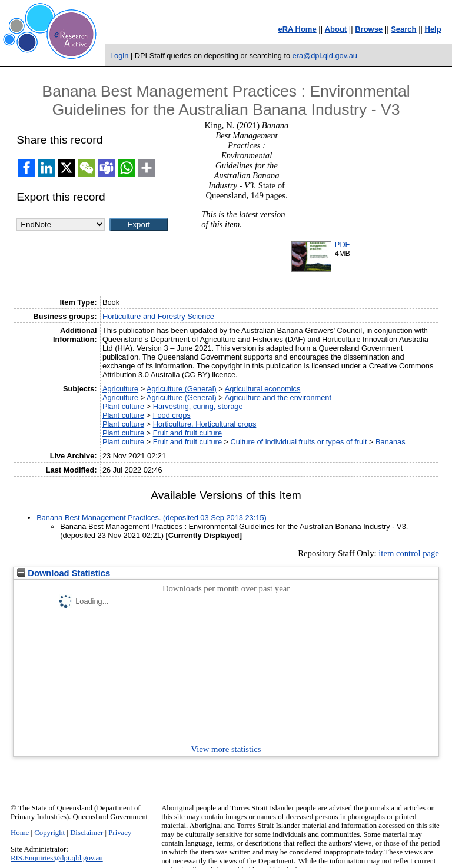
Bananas (390, 442)
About (336, 29)
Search (403, 29)
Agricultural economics (263, 389)
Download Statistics (64, 573)
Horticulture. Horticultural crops (205, 424)
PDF (343, 245)
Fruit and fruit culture (187, 433)
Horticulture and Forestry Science (158, 316)
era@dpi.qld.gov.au (325, 56)
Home (20, 833)
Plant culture (123, 406)
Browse (369, 29)
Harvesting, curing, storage (198, 406)
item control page (409, 553)
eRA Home (297, 29)
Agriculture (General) (182, 389)
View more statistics (226, 749)
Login (119, 56)
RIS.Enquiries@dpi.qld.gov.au (57, 858)
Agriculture (120, 389)
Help (433, 29)
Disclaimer (87, 833)
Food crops (172, 415)
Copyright (49, 833)
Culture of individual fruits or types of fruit (299, 442)
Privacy (120, 833)
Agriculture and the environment (278, 398)
